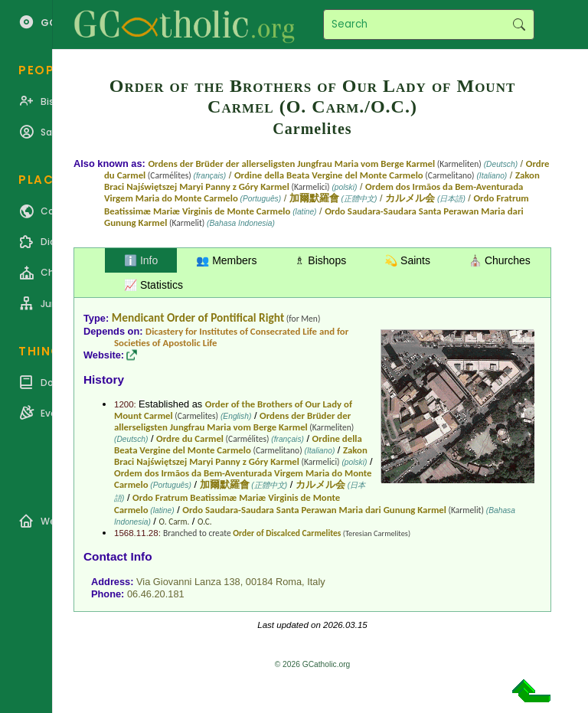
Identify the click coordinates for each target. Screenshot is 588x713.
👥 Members (226, 260)
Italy (316, 582)
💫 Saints (407, 260)
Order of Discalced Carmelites (287, 533)
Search (519, 25)
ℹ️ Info (141, 260)
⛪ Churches (500, 260)
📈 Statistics (154, 285)
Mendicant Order (154, 317)
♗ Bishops (320, 260)
